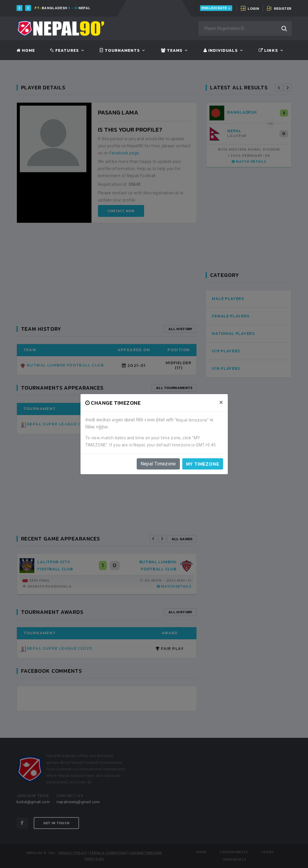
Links (268, 51)
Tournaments (120, 51)
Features (64, 51)
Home (26, 51)
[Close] (221, 402)
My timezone (203, 464)
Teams (172, 51)
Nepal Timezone (158, 464)
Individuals (221, 51)
